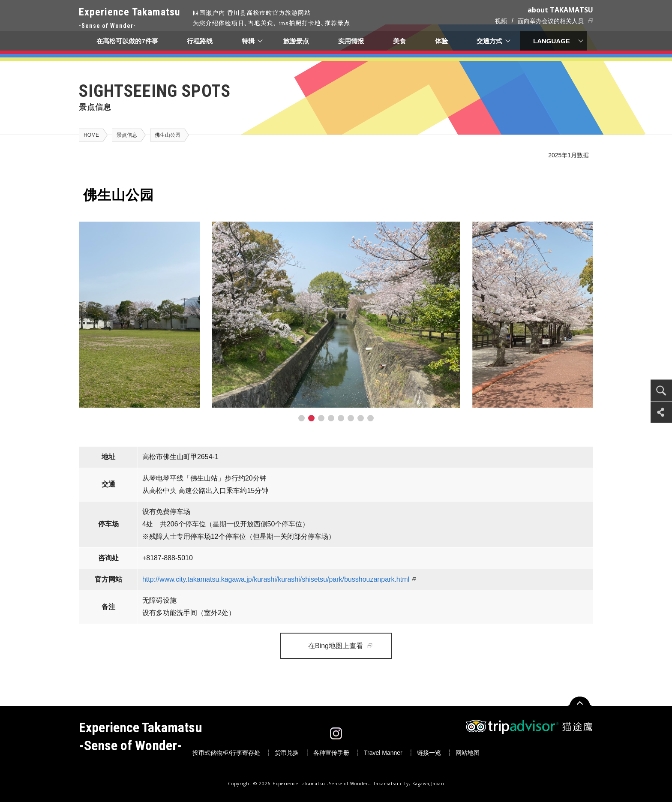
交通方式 (490, 41)
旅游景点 (297, 41)
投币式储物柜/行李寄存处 (226, 753)
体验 (441, 41)
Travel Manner (383, 753)
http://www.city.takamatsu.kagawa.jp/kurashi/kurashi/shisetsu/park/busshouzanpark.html (276, 579)
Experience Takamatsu (129, 19)
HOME (91, 135)
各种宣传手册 (331, 753)
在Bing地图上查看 (336, 646)
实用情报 (351, 41)
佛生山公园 (168, 135)
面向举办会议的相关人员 (551, 21)
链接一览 (429, 753)
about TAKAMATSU (560, 10)
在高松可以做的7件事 (127, 41)
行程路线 (200, 41)
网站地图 (468, 753)
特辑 (248, 41)
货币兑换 (287, 753)
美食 (399, 41)
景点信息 (127, 135)
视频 (501, 21)
